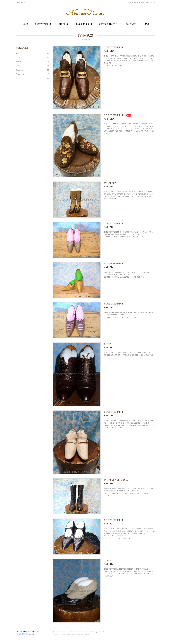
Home (25, 24)
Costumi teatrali (109, 24)
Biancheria (20, 74)
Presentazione (43, 24)
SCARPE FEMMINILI (114, 47)
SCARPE (108, 344)
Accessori (19, 78)
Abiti (18, 53)
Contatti (131, 24)
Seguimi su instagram (135, 2)
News (146, 24)
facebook (150, 2)
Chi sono (64, 24)
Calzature (19, 70)
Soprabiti (19, 62)
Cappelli (19, 66)
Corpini (19, 57)
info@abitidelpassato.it (25, 634)
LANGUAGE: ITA (22, 2)
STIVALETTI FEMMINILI (117, 480)
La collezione (84, 24)
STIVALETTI (111, 183)
